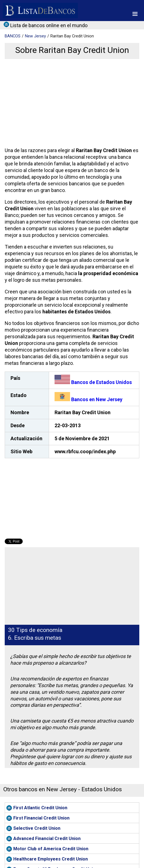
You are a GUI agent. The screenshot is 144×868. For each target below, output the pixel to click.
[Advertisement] (71, 103)
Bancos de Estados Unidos (93, 382)
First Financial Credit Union (41, 818)
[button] (135, 14)
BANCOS (13, 36)
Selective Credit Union (37, 828)
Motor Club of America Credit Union (51, 849)
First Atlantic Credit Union (40, 808)
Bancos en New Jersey (88, 399)
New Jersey (35, 36)
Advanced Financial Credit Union (47, 838)
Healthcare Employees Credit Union (51, 859)
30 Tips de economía (35, 630)
